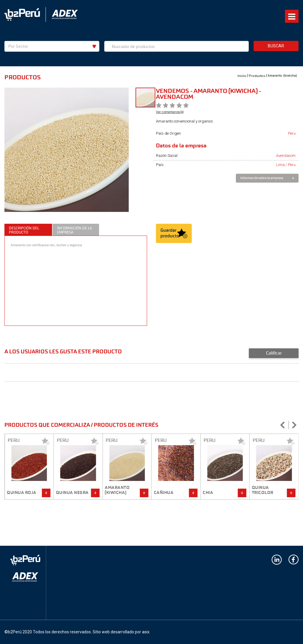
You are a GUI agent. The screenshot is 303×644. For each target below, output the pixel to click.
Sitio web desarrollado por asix (121, 632)
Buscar (276, 46)
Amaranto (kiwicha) (282, 76)
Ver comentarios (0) (170, 112)
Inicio (242, 76)
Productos (257, 76)
